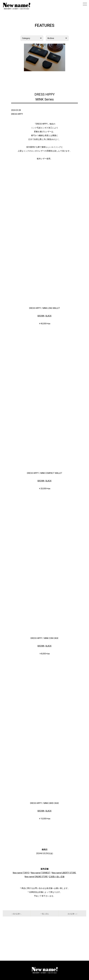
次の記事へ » (72, 914)
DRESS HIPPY (17, 114)
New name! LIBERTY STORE (64, 873)
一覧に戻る (45, 914)
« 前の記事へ (17, 914)
